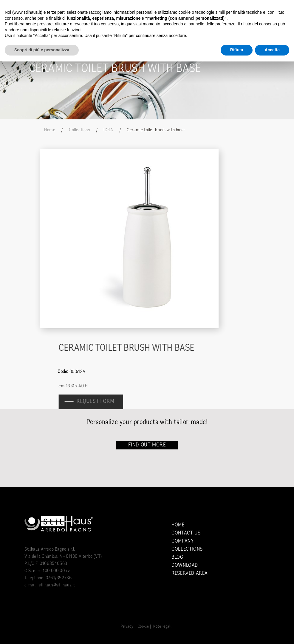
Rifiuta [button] (237, 50)
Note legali (163, 627)
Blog (177, 557)
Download (185, 565)
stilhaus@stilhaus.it (57, 585)
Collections (79, 130)
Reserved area (190, 573)
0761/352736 (59, 578)
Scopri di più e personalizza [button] (42, 50)
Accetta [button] (272, 50)
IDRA (108, 130)
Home (50, 130)
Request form (98, 402)
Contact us (186, 533)
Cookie (143, 627)
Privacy (127, 627)
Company (182, 541)
